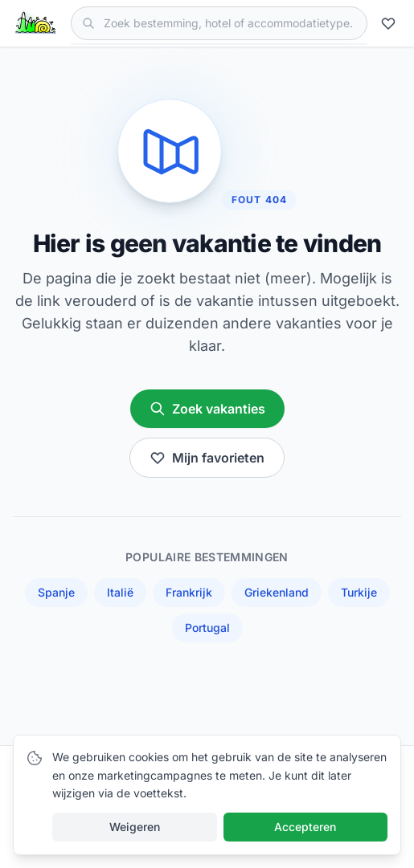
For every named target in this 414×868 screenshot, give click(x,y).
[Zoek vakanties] (219, 23)
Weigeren (135, 827)
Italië (120, 592)
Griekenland (277, 592)
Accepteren (305, 827)
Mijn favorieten (207, 458)
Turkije (359, 592)
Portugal (207, 628)
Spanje (56, 592)
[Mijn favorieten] (391, 23)
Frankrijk (189, 592)
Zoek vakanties (207, 409)
